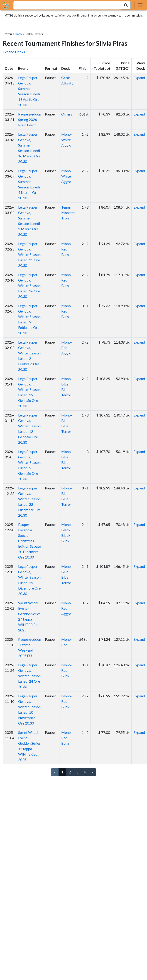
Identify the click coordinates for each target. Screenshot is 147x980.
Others (67, 114)
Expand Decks (14, 52)
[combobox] (65, 5)
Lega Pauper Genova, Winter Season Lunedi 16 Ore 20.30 (29, 285)
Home (19, 34)
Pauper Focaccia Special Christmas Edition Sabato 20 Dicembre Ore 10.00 (30, 541)
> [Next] (92, 772)
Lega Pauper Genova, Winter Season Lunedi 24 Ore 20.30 (29, 676)
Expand (139, 78)
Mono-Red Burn (67, 249)
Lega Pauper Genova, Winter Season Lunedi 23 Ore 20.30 (29, 254)
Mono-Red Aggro (67, 348)
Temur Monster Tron (68, 213)
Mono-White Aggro (67, 140)
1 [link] (62, 772)
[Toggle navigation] (140, 5)
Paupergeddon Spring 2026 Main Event (30, 119)
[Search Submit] (126, 5)
